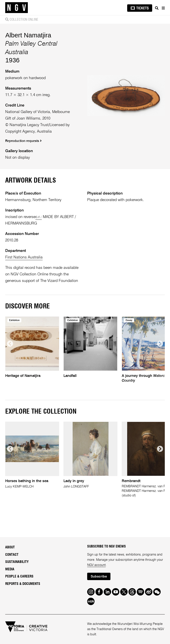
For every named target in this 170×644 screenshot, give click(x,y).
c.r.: (39, 217)
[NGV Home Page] (17, 8)
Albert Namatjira (28, 35)
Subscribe (99, 577)
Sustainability (17, 562)
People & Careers (19, 576)
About (10, 547)
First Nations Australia (24, 257)
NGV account (96, 565)
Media (10, 569)
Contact (12, 555)
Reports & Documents (23, 584)
